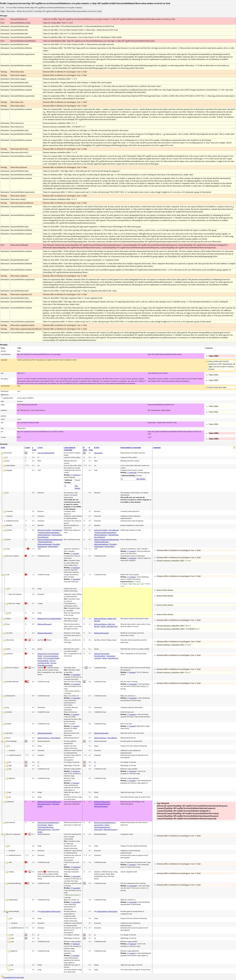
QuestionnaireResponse (53, 802)
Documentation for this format (12, 977)
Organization (111, 656)
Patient (105, 658)
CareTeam (98, 658)
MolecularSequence (44, 804)
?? (71, 475)
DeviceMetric (55, 738)
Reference (41, 530)
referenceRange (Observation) (51, 911)
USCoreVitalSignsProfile (46, 453)
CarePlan (48, 530)
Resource (48, 624)
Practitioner (105, 654)
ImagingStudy (53, 546)
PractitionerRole (43, 661)
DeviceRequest (57, 530)
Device (47, 738)
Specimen (48, 733)
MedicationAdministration (54, 539)
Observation (98, 453)
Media (50, 825)
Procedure (56, 544)
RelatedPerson (113, 658)
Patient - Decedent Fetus (109, 626)
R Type (97, 447)
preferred (76, 475)
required (76, 553)
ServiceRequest (43, 537)
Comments (157, 447)
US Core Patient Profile (53, 618)
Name (3, 447)
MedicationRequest (44, 535)
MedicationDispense (45, 542)
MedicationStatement (45, 544)
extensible (76, 579)
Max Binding (141, 479)
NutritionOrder (57, 535)
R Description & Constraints (131, 447)
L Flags (27, 447)
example (132, 577)
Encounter (48, 633)
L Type (40, 447)
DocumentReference (52, 822)
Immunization (42, 546)
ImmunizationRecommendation (49, 532)
